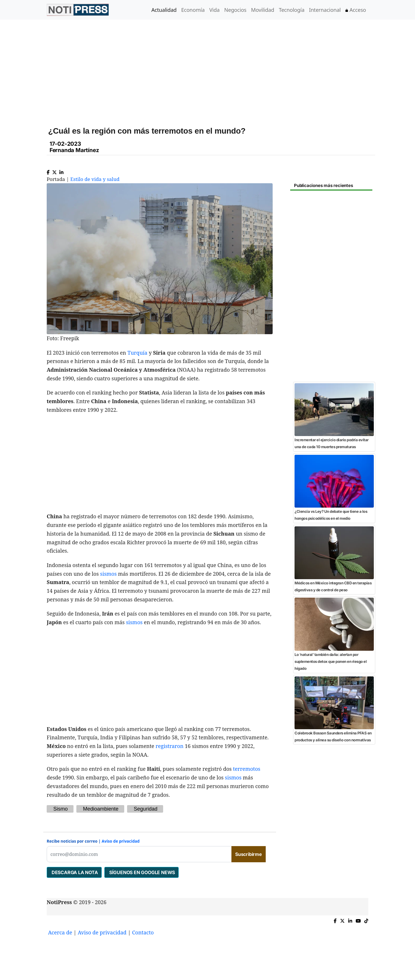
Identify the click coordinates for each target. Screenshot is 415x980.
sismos (108, 574)
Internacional (325, 10)
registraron (170, 746)
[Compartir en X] (54, 171)
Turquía (137, 353)
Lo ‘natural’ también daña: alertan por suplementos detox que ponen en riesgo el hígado (331, 662)
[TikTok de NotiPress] (366, 920)
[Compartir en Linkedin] (61, 171)
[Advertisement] (214, 69)
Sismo (61, 809)
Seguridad (146, 809)
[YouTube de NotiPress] (358, 920)
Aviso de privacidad (121, 841)
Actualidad (164, 10)
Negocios (235, 10)
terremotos (247, 769)
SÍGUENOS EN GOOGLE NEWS (142, 872)
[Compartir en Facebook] (48, 171)
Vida (214, 10)
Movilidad (263, 10)
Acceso (356, 10)
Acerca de (60, 932)
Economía (193, 10)
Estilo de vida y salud (95, 179)
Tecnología (292, 10)
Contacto (143, 932)
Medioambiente (101, 809)
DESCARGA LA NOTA (74, 872)
